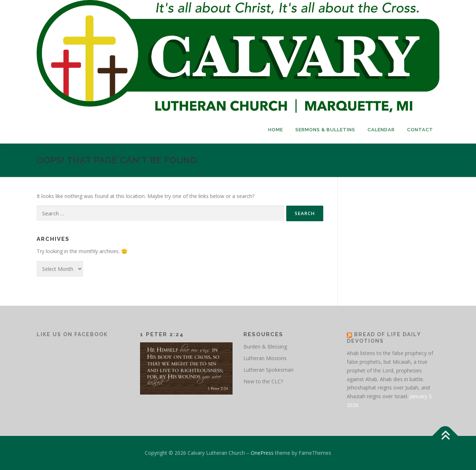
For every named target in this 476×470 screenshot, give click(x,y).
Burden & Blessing (265, 347)
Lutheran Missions (265, 358)
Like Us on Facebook (72, 334)
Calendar (381, 130)
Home (276, 130)
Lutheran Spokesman (268, 370)
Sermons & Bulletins (325, 130)
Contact (420, 130)
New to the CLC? (263, 381)
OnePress (262, 453)
